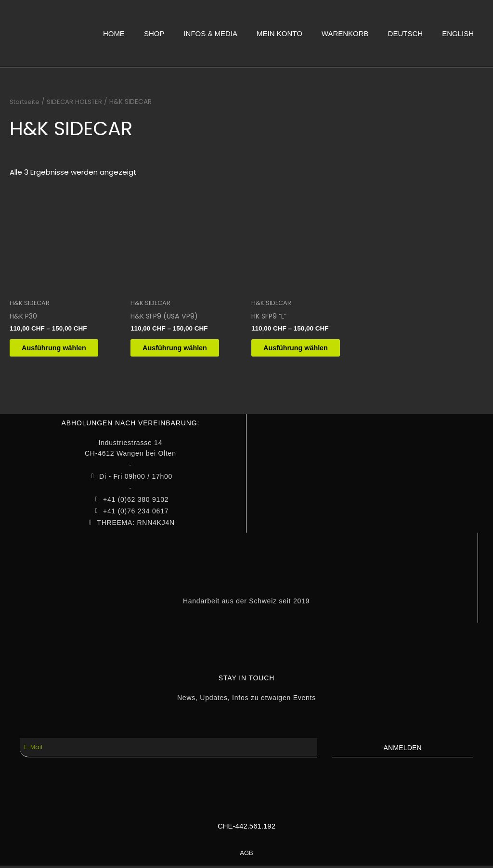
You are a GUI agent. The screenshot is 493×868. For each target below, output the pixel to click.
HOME (114, 33)
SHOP (154, 33)
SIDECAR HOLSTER (78, 102)
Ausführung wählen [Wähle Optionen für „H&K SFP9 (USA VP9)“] (183, 349)
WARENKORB (345, 33)
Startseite (26, 102)
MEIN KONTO (279, 33)
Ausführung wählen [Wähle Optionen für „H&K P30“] (63, 349)
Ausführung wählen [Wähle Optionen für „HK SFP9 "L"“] (304, 349)
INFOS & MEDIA (210, 33)
